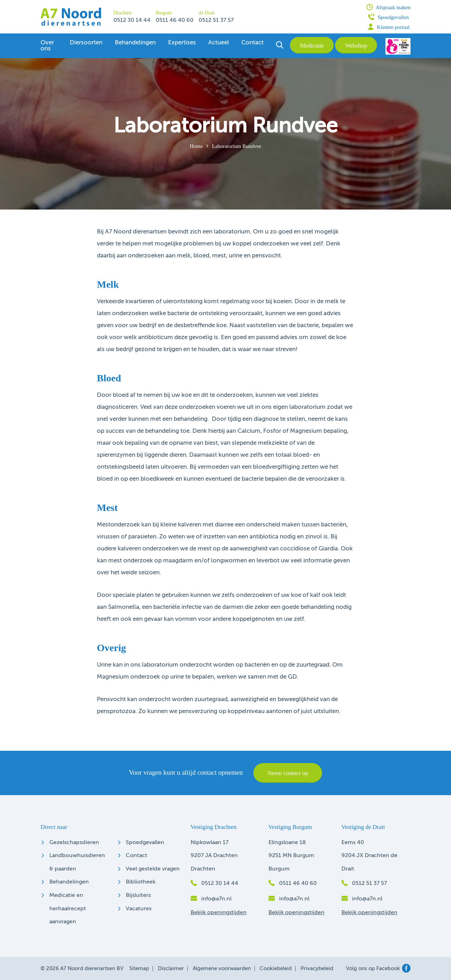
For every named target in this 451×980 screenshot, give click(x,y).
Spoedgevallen (388, 17)
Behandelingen (135, 43)
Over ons (47, 46)
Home (196, 146)
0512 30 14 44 (132, 20)
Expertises (182, 43)
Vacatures (139, 909)
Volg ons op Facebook (378, 969)
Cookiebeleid (276, 969)
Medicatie (312, 46)
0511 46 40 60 (175, 20)
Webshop (356, 46)
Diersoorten (86, 43)
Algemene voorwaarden (222, 969)
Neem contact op (288, 773)
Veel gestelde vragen (153, 869)
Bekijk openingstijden (219, 913)
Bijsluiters (138, 895)
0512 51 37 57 (216, 20)
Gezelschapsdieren (74, 843)
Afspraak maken (388, 7)
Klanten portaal (389, 27)
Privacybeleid (317, 969)
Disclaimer (171, 969)
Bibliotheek (141, 882)
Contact (252, 43)
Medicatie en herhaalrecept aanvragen (68, 909)
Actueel (219, 43)
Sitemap (139, 969)
